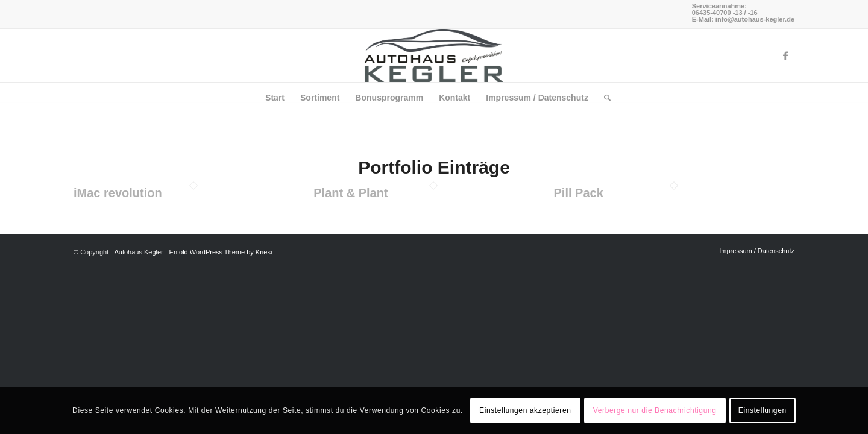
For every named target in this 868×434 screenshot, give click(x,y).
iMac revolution (118, 193)
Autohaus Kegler (138, 252)
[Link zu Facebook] (785, 55)
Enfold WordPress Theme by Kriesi (221, 252)
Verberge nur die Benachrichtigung (655, 410)
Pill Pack (579, 193)
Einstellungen (763, 410)
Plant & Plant (351, 193)
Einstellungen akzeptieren (525, 410)
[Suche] (603, 98)
